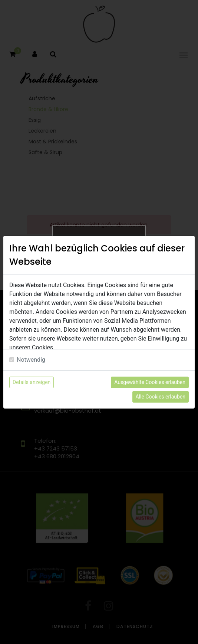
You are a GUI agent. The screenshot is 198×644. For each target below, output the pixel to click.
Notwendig (31, 360)
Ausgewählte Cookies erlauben (150, 382)
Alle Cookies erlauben (161, 397)
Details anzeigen (32, 382)
